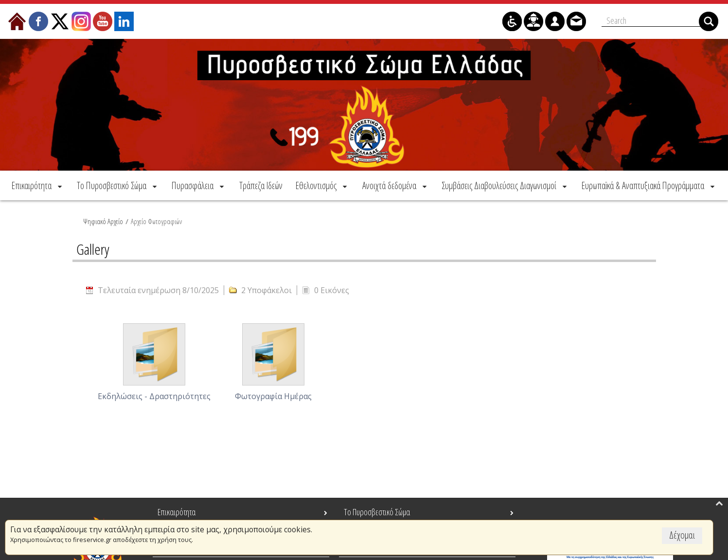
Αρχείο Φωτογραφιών (156, 221)
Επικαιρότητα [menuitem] (177, 512)
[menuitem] (38, 185)
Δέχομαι (682, 535)
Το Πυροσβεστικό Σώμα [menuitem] (377, 512)
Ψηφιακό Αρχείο (103, 221)
